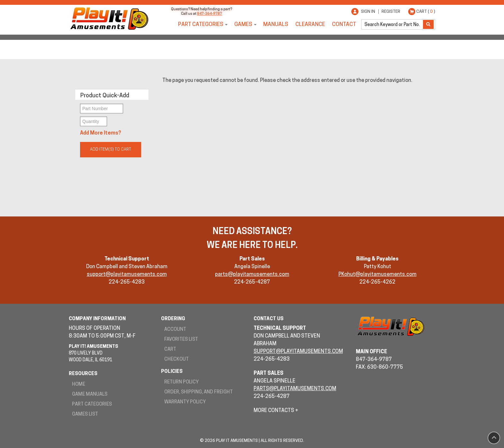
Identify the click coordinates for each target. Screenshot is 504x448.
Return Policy (181, 382)
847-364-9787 (210, 14)
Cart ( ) (426, 12)
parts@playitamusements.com (252, 275)
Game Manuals (90, 395)
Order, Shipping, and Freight (198, 392)
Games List (85, 414)
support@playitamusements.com (127, 275)
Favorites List (181, 340)
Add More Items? (101, 133)
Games (243, 25)
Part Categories (201, 25)
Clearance (310, 25)
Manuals (276, 25)
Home (79, 385)
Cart (170, 350)
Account (175, 330)
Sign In (368, 12)
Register (391, 12)
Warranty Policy (185, 402)
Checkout (176, 360)
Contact (344, 25)
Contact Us (269, 319)
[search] (393, 24)
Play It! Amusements (109, 18)
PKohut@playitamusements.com (378, 275)
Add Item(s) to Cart (111, 149)
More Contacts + (276, 411)
